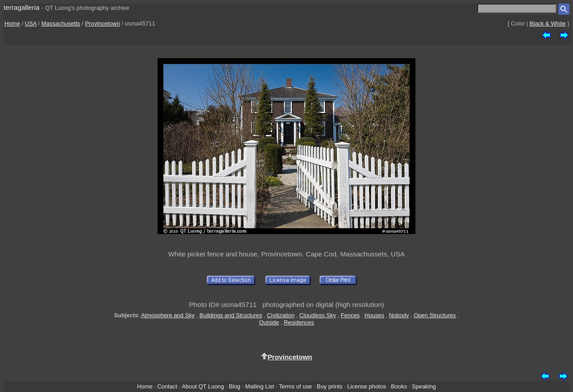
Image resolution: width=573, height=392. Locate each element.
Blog (235, 386)
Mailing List (260, 386)
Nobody (399, 315)
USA (31, 23)
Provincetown (103, 23)
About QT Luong (203, 386)
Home (12, 23)
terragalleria (21, 7)
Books (399, 386)
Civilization (281, 315)
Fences (350, 315)
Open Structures (435, 315)
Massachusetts (61, 23)
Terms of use (295, 386)
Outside (269, 322)
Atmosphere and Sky (168, 315)
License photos (367, 386)
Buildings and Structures (231, 315)
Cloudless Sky (318, 315)
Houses (374, 315)
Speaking (424, 386)
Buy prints (330, 386)
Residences (299, 322)
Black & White (548, 23)
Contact (167, 386)
